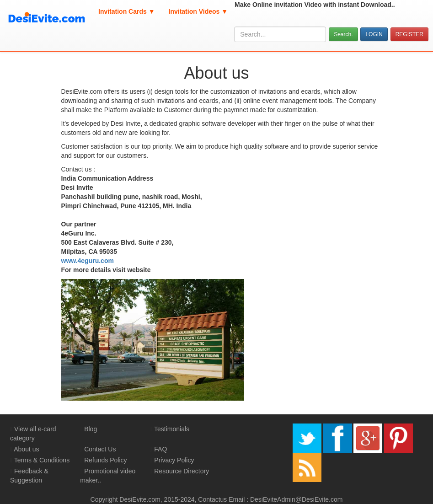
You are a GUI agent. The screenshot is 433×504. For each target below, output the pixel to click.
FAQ (160, 449)
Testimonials (172, 429)
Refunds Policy (105, 460)
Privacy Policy (174, 460)
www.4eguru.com (88, 261)
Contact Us (100, 449)
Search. (343, 34)
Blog (91, 429)
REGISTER (409, 34)
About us (26, 449)
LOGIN (374, 34)
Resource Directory (182, 471)
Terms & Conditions (42, 460)
